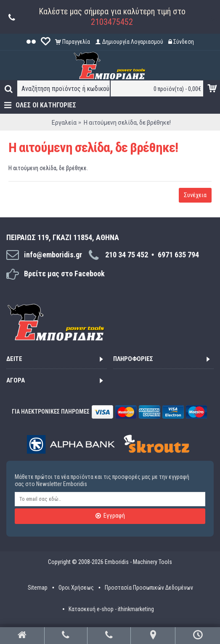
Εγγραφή (110, 516)
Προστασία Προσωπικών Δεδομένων (149, 588)
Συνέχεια (195, 195)
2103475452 (112, 22)
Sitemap (38, 588)
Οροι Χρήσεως (76, 588)
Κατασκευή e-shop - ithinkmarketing (111, 609)
